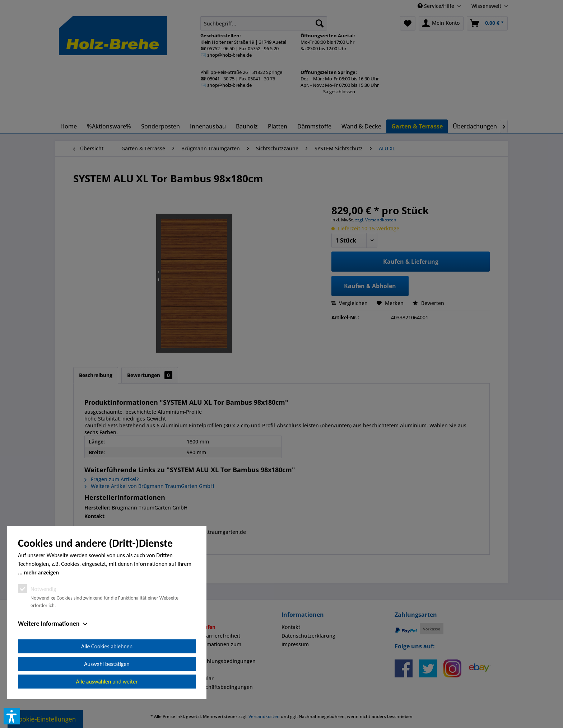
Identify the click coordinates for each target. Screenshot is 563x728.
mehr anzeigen (41, 572)
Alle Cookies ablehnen (107, 646)
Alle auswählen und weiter (107, 682)
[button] (12, 716)
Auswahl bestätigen (107, 664)
